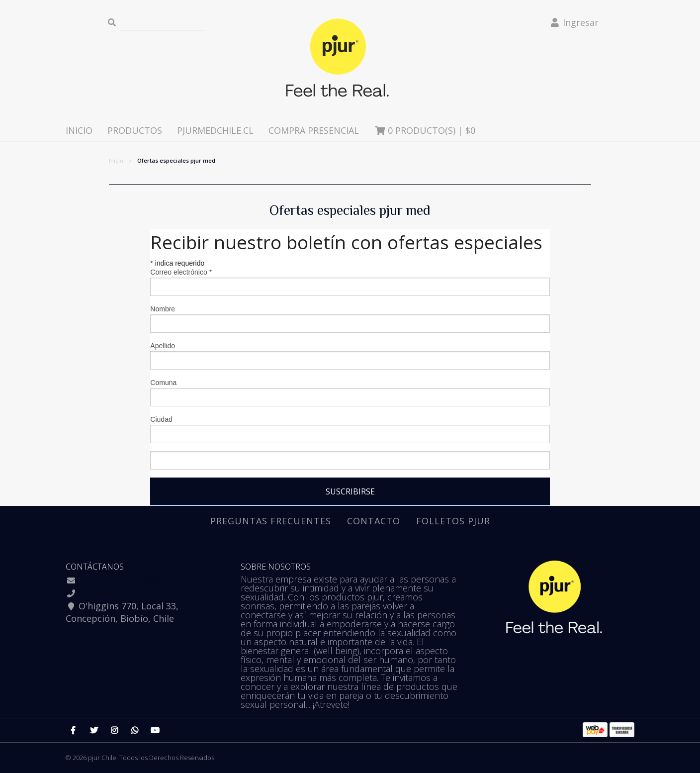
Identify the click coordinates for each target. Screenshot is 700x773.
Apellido (163, 346)
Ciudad (161, 419)
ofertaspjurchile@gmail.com (139, 580)
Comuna (163, 383)
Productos (135, 130)
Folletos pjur (453, 521)
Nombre (163, 309)
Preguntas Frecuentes (271, 521)
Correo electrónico (181, 272)
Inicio (79, 130)
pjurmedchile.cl (215, 130)
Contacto (374, 521)
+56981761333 (108, 593)
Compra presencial (314, 130)
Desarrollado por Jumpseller (258, 758)
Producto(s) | (425, 130)
